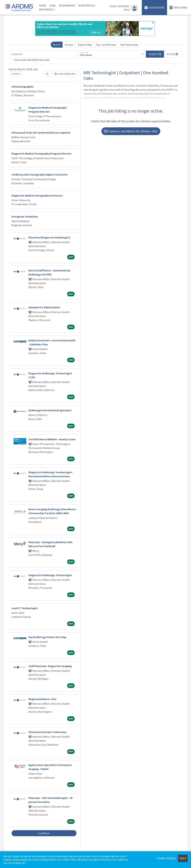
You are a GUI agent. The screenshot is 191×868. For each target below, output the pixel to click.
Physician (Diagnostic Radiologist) (49, 237)
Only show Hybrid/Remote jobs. (32, 60)
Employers (178, 8)
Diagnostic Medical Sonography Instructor (37, 195)
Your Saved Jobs (129, 45)
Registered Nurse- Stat (42, 699)
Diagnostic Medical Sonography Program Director (41, 154)
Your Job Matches (106, 45)
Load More (44, 833)
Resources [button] (46, 9)
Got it (183, 858)
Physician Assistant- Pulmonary (47, 732)
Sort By (15, 74)
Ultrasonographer (23, 87)
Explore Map (85, 45)
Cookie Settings (166, 858)
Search (57, 45)
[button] (173, 54)
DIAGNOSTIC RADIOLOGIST (44, 307)
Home (43, 5)
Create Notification (65, 74)
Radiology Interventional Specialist (50, 410)
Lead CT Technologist (25, 608)
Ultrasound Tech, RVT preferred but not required (41, 133)
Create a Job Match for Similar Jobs (131, 131)
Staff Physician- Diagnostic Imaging (50, 666)
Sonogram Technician (25, 216)
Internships (67, 5)
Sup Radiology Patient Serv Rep (47, 637)
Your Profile (87, 5)
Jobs (52, 5)
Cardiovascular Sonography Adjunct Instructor (40, 174)
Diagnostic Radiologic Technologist (50, 575)
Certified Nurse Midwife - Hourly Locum (52, 439)
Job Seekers (154, 8)
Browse (69, 45)
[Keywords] (44, 54)
